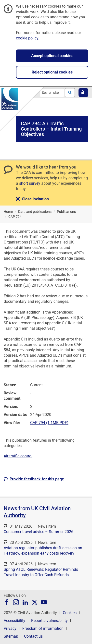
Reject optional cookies (52, 72)
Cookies (70, 613)
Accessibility (14, 621)
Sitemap (11, 636)
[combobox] (52, 93)
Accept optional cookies (52, 56)
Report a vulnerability (49, 621)
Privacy (10, 628)
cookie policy (27, 38)
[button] (83, 93)
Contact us (33, 636)
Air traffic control (18, 456)
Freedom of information (43, 628)
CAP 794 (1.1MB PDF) (49, 423)
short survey (30, 183)
